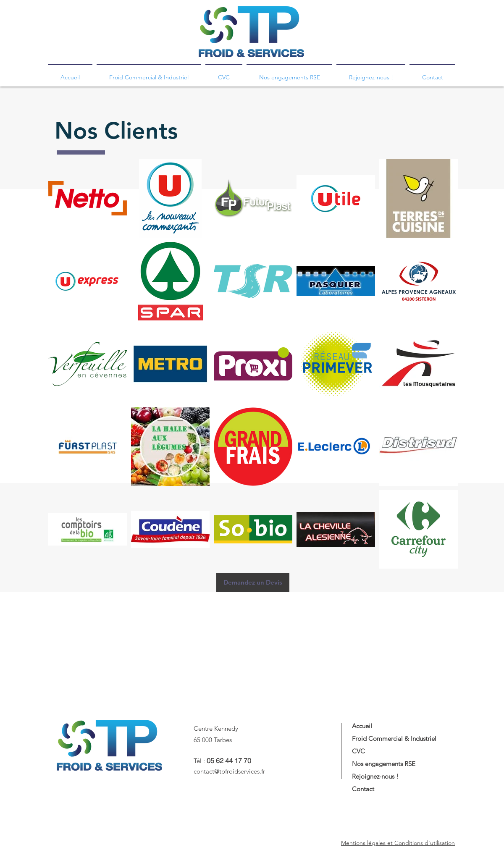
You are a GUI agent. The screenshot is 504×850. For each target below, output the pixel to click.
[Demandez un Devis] (253, 582)
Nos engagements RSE (384, 764)
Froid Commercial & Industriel (394, 739)
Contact (363, 789)
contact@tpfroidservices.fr (229, 771)
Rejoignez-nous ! (375, 776)
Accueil (362, 726)
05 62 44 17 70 (229, 761)
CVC (358, 751)
